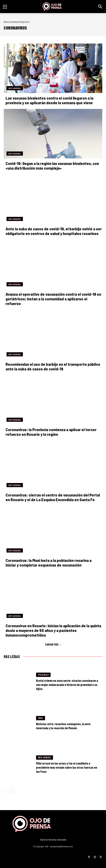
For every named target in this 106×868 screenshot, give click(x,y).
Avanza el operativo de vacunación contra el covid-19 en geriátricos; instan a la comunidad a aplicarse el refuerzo (53, 299)
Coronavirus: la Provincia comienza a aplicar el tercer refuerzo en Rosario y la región (51, 432)
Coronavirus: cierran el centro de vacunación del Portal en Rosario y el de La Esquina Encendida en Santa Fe (53, 497)
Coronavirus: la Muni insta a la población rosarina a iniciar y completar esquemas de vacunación (49, 563)
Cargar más (53, 644)
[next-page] (12, 791)
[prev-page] (6, 791)
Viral (41, 718)
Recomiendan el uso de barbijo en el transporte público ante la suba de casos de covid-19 (53, 367)
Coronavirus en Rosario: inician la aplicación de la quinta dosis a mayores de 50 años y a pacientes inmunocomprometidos (53, 630)
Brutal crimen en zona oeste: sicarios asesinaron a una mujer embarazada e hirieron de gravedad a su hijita (67, 685)
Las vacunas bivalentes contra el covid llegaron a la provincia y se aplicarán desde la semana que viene (49, 100)
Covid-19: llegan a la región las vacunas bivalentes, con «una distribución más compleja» (52, 166)
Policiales (43, 675)
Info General (15, 88)
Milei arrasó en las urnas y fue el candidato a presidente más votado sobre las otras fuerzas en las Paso (67, 767)
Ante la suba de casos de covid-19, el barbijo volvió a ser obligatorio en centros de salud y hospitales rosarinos (54, 231)
